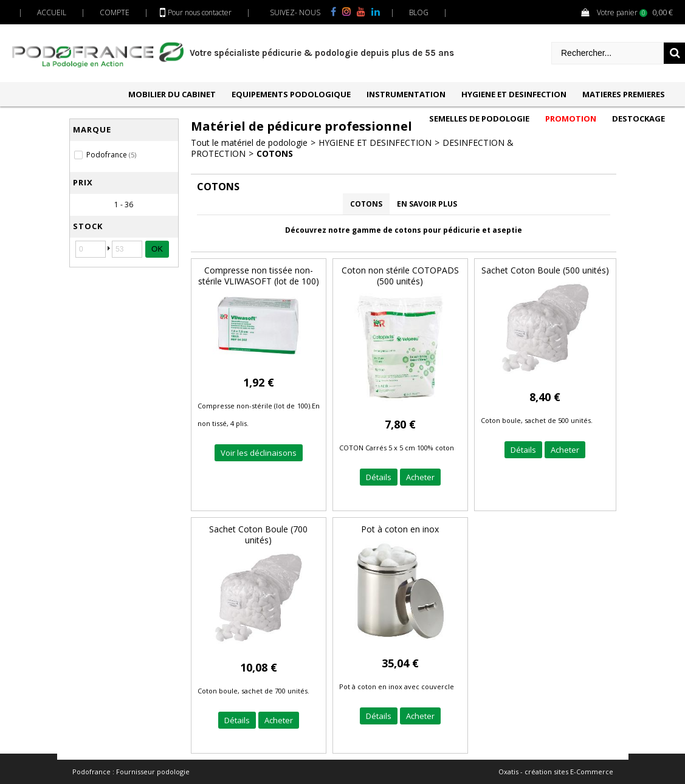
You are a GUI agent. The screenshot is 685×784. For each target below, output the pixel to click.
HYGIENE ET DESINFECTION (514, 94)
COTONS (275, 153)
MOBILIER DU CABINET (172, 94)
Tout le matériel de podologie (249, 143)
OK (157, 249)
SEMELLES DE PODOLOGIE (479, 119)
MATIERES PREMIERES (624, 94)
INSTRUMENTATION (406, 94)
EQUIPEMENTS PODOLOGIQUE (291, 94)
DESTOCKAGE (639, 119)
